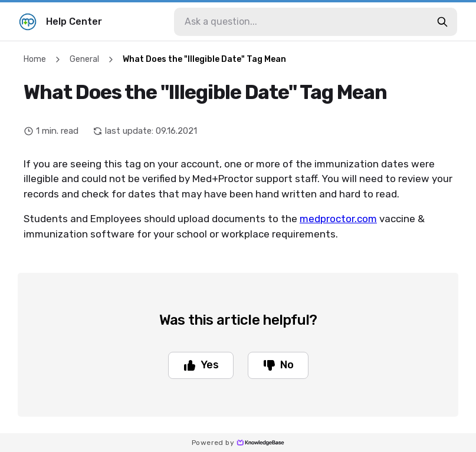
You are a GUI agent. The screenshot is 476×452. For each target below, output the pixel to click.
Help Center (60, 22)
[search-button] (442, 22)
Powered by (238, 443)
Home (35, 59)
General (84, 59)
